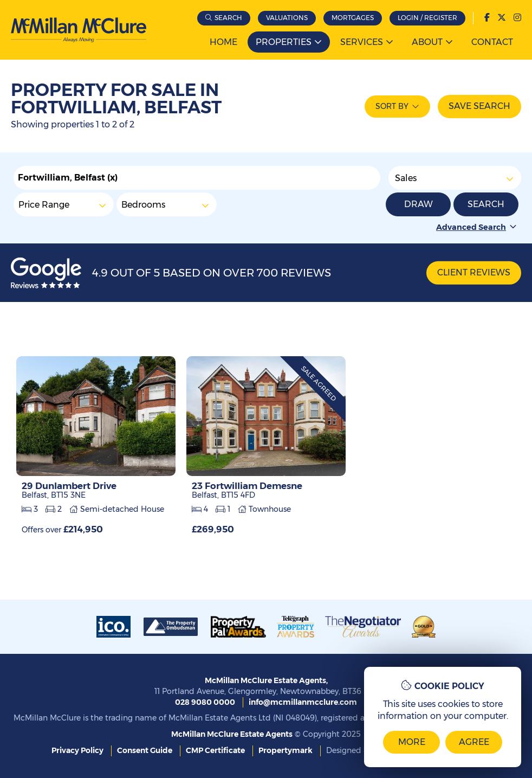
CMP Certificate (215, 750)
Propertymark (286, 750)
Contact (492, 42)
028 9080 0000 (205, 702)
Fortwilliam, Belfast (68, 178)
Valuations (287, 18)
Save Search (479, 106)
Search (228, 18)
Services (362, 42)
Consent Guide (145, 750)
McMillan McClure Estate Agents (232, 734)
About (427, 42)
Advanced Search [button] (477, 227)
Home (223, 42)
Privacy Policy (77, 750)
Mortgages (353, 18)
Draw (419, 204)
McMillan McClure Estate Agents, (266, 680)
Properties (284, 42)
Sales (455, 178)
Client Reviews (474, 272)
